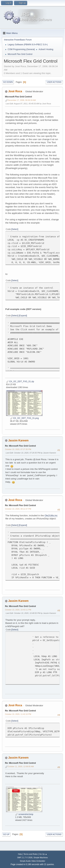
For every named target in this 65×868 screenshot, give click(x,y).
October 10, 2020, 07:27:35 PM (18, 449)
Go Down (8, 82)
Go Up (6, 834)
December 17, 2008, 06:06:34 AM (22, 100)
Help (20, 854)
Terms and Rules (31, 854)
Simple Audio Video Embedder (32, 861)
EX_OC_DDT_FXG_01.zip (20, 382)
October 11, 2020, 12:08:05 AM (21, 766)
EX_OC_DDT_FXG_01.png (24, 418)
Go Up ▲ (43, 854)
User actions (54, 82)
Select (15, 229)
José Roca (15, 91)
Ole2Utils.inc (51, 515)
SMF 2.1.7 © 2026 (25, 858)
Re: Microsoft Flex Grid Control (20, 446)
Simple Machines (41, 858)
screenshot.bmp (24, 814)
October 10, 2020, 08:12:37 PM (18, 509)
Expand (23, 316)
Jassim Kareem (18, 440)
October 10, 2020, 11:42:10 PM (18, 714)
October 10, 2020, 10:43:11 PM (18, 610)
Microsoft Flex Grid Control (18, 97)
